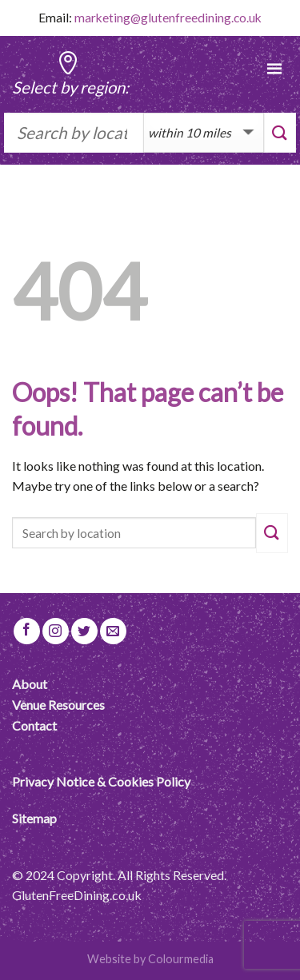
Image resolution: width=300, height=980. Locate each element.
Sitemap (34, 818)
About (30, 684)
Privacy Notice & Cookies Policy (101, 781)
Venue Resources (58, 705)
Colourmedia (181, 959)
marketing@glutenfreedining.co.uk (168, 18)
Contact (34, 725)
